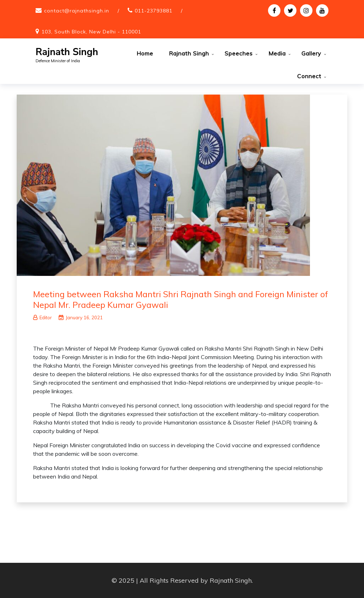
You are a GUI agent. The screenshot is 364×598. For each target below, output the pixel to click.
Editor (42, 317)
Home (145, 53)
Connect (309, 76)
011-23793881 (154, 11)
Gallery (311, 53)
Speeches (239, 53)
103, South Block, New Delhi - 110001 (91, 32)
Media (277, 53)
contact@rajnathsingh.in (77, 11)
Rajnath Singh (67, 52)
